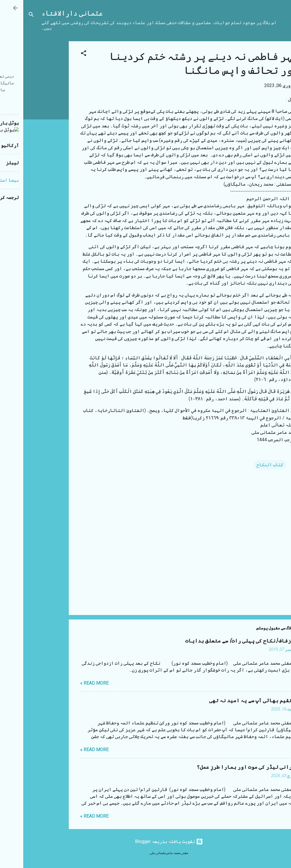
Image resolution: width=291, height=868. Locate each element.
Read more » (71, 683)
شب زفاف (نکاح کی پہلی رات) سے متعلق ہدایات (219, 641)
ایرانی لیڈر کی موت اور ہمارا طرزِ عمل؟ (224, 767)
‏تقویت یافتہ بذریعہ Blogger (146, 841)
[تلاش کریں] (8, 15)
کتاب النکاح (247, 465)
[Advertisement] (23, 127)
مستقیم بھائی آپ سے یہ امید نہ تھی (230, 701)
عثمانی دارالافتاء (49, 14)
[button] (60, 54)
